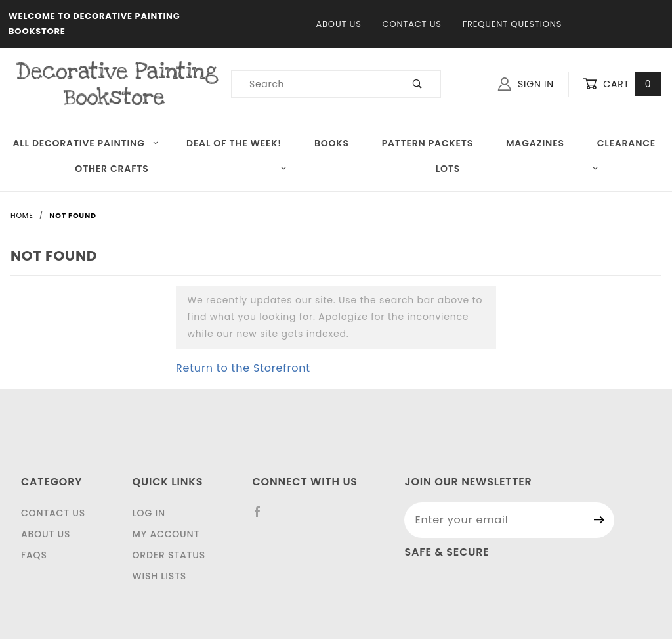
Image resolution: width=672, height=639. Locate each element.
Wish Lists (159, 576)
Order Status (169, 555)
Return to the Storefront (243, 368)
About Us (339, 24)
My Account (166, 534)
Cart (622, 84)
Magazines (535, 143)
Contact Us (412, 24)
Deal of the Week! (234, 143)
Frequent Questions (512, 24)
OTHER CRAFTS (181, 169)
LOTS (517, 169)
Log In (149, 513)
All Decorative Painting (85, 143)
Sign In (526, 84)
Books (332, 143)
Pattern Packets (428, 143)
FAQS (34, 555)
